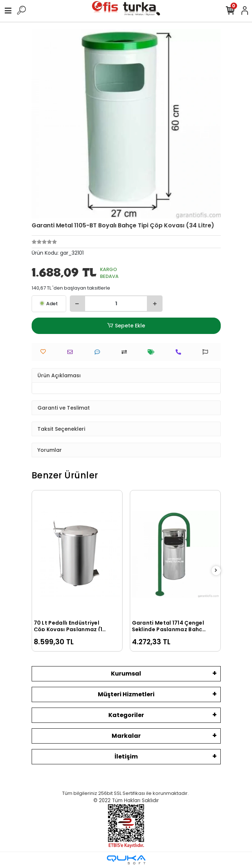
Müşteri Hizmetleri (126, 694)
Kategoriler (126, 715)
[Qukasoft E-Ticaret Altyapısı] (126, 860)
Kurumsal (126, 674)
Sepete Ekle (126, 326)
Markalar (126, 736)
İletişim (126, 756)
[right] (216, 571)
